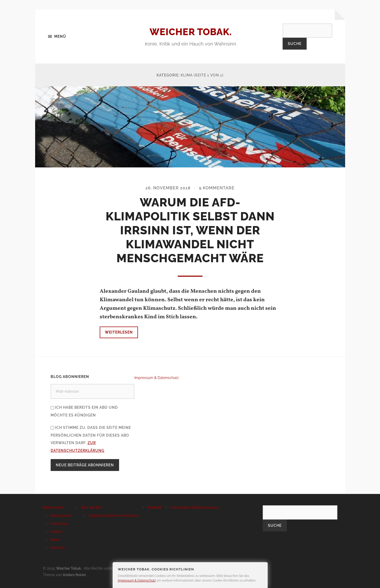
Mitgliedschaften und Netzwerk (114, 516)
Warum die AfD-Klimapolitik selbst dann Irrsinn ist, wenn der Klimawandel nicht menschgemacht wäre (190, 230)
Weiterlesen (119, 332)
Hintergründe (61, 516)
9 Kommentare (217, 188)
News (55, 540)
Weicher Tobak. (191, 32)
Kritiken (57, 532)
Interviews (59, 524)
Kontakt (155, 507)
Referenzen (53, 507)
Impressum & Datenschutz (157, 378)
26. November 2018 (168, 188)
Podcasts (57, 548)
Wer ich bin (91, 507)
